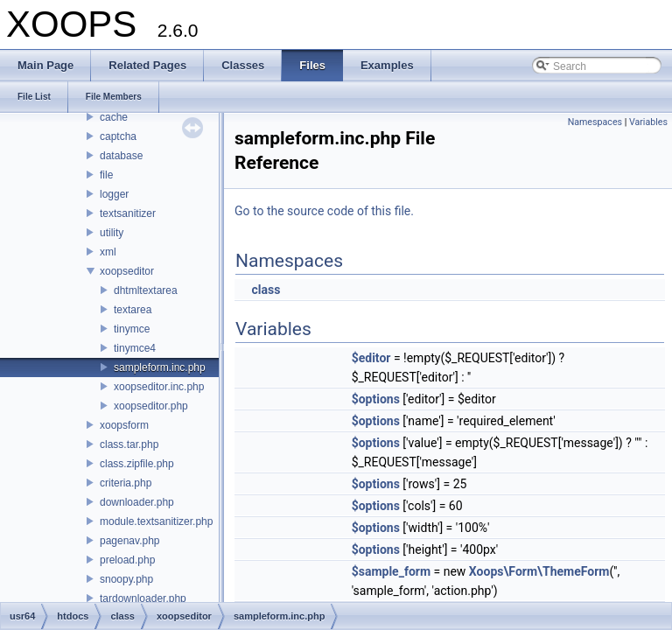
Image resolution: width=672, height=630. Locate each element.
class (266, 290)
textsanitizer (128, 213)
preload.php (127, 560)
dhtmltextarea (146, 290)
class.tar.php (129, 444)
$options (376, 399)
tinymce (132, 329)
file (106, 175)
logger (114, 194)
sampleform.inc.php (160, 367)
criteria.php (126, 483)
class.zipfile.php (137, 464)
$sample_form (391, 571)
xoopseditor (127, 271)
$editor (371, 358)
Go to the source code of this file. (324, 211)
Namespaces (595, 122)
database (121, 156)
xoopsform (124, 425)
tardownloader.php (143, 598)
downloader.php (137, 502)
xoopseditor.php (151, 406)
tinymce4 (135, 348)
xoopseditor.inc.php (159, 387)
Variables (648, 122)
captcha (118, 136)
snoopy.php (126, 579)
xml (108, 252)
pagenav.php (130, 541)
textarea (133, 310)
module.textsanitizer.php (156, 521)
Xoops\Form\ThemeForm (539, 571)
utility (112, 233)
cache (114, 117)
